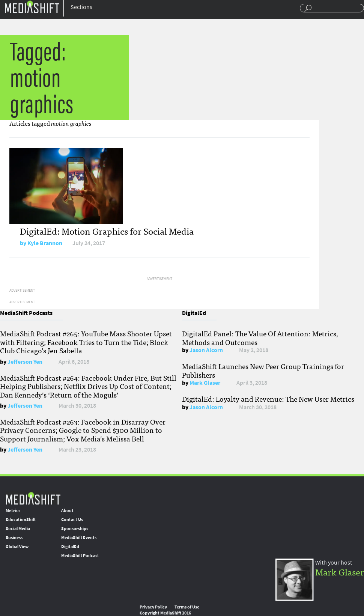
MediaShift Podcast (80, 556)
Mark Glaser (205, 383)
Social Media (18, 529)
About (67, 511)
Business (14, 538)
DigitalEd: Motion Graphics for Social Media (107, 231)
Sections (81, 7)
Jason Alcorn (206, 350)
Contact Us (72, 520)
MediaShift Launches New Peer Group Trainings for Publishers (263, 370)
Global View (17, 547)
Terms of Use (187, 607)
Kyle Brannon (45, 243)
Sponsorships (75, 529)
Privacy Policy (153, 607)
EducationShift (21, 520)
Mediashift (32, 7)
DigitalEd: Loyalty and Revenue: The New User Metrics (268, 399)
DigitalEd (70, 547)
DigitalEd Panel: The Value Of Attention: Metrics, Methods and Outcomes (260, 337)
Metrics (13, 511)
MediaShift (33, 498)
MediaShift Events (79, 538)
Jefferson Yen (25, 362)
